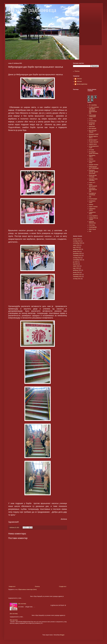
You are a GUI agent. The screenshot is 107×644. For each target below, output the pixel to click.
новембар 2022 (77, 256)
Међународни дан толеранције (94, 167)
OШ (90, 231)
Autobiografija (93, 227)
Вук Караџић (93, 129)
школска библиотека (92, 222)
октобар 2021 (77, 279)
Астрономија (93, 121)
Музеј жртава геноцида (93, 176)
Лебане (91, 159)
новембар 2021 (77, 277)
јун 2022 (75, 262)
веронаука (92, 126)
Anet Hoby (92, 225)
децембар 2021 (77, 274)
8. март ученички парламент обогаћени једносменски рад (94, 110)
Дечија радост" (93, 140)
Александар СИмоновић (93, 116)
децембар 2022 (77, 254)
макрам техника (94, 165)
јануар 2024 (76, 239)
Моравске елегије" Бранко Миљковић (94, 172)
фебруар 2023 (77, 249)
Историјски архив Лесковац (94, 153)
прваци (91, 204)
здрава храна (93, 144)
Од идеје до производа (92, 194)
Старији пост (63, 587)
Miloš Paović (93, 229)
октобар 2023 (77, 241)
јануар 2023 (76, 251)
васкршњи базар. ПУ (92, 124)
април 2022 (76, 266)
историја (92, 150)
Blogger (62, 635)
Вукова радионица (32, 10)
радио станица (93, 207)
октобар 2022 (77, 258)
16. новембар (93, 105)
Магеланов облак (92, 162)
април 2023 (76, 245)
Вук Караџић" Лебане (93, 131)
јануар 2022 (76, 272)
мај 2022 (76, 264)
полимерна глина (92, 202)
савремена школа (92, 209)
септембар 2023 (78, 243)
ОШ (90, 197)
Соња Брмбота (93, 216)
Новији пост (12, 587)
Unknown (79, 79)
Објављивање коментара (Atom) (27, 589)
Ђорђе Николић (94, 142)
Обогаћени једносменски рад (93, 190)
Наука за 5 (92, 183)
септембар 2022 (78, 260)
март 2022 (76, 268)
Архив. (91, 119)
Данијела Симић (94, 134)
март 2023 (76, 247)
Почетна (37, 587)
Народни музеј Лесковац (93, 180)
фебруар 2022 (77, 270)
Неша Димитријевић (93, 185)
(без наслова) (22, 604)
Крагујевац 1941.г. (92, 156)
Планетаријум (93, 199)
